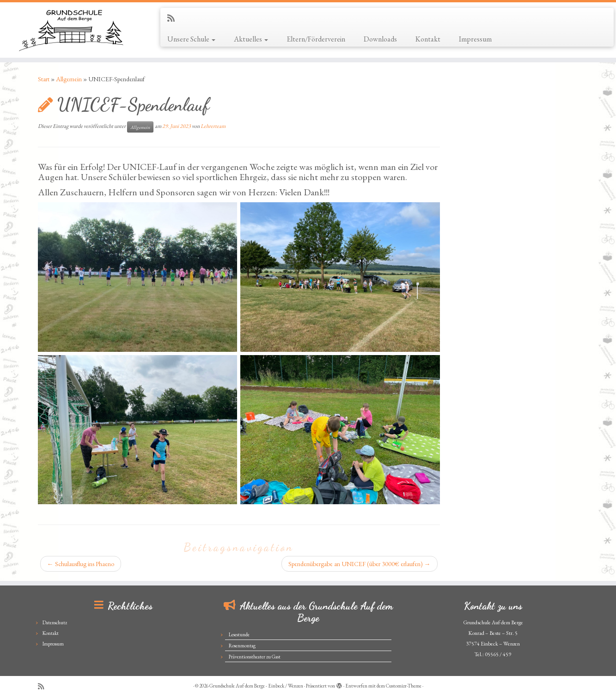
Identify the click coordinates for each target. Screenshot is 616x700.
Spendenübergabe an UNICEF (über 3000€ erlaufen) (360, 564)
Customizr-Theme (404, 686)
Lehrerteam (213, 126)
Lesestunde (239, 634)
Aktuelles (251, 39)
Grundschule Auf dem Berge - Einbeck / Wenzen (256, 686)
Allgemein (69, 79)
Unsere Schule (191, 39)
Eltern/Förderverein (316, 39)
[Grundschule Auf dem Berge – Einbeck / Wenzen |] (71, 30)
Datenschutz (55, 622)
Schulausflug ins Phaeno (81, 564)
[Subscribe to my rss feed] (174, 18)
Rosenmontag (242, 646)
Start (44, 79)
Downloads (380, 39)
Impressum (475, 39)
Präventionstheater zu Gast (255, 657)
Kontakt (428, 39)
